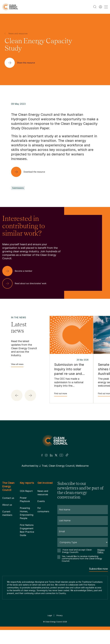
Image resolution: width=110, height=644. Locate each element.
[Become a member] (20, 271)
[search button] (95, 7)
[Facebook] (42, 455)
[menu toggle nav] (106, 7)
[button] (17, 395)
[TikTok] (67, 455)
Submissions (18, 188)
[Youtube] (61, 455)
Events (41, 501)
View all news (17, 365)
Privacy (60, 615)
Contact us (8, 498)
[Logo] (55, 441)
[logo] (10, 7)
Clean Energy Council (54, 622)
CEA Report (26, 491)
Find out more (61, 394)
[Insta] (46, 455)
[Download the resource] (30, 172)
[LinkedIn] (51, 455)
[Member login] (100, 7)
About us (7, 505)
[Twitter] (56, 455)
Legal (50, 615)
